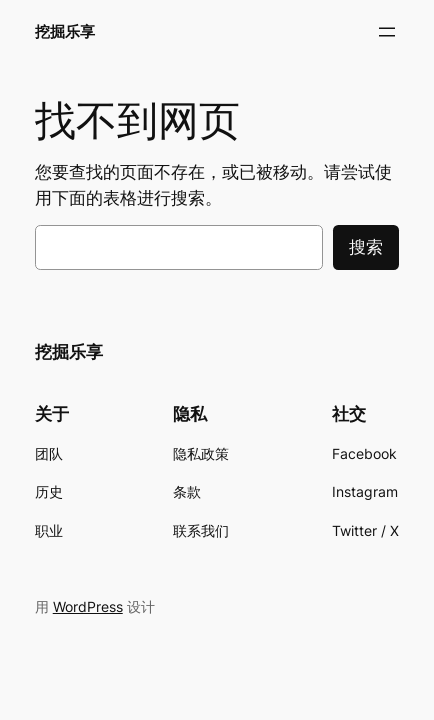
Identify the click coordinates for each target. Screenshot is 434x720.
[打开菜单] (387, 32)
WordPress (88, 606)
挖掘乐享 (65, 32)
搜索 (366, 247)
